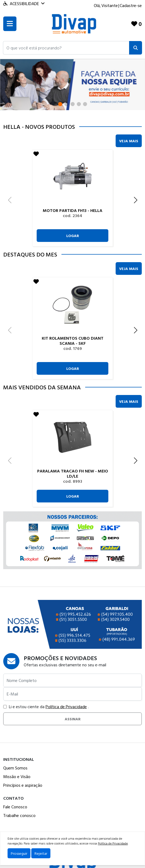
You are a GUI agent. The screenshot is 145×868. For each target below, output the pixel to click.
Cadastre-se (131, 5)
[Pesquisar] (136, 48)
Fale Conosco (15, 807)
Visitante (110, 5)
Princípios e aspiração (23, 785)
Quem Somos (15, 768)
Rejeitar (41, 853)
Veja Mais (129, 141)
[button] (66, 48)
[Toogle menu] (10, 24)
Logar (73, 236)
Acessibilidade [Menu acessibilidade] (24, 4)
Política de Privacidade (66, 707)
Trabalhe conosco (19, 815)
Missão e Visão (17, 776)
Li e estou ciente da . (46, 707)
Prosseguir (19, 853)
